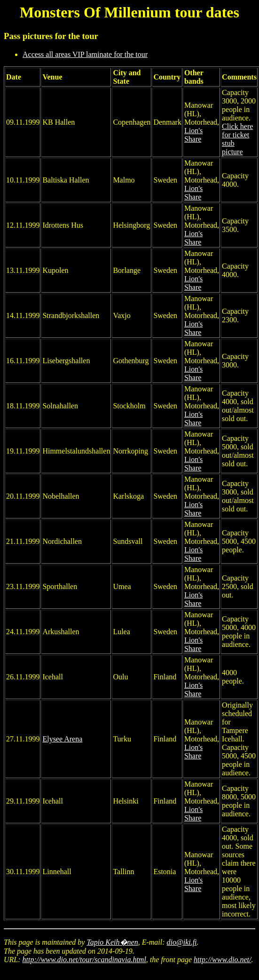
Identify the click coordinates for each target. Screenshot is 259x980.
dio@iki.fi (182, 942)
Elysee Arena (62, 739)
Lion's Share (193, 135)
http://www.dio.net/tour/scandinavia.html (84, 960)
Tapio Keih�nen (112, 942)
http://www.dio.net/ (222, 960)
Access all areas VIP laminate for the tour (85, 54)
